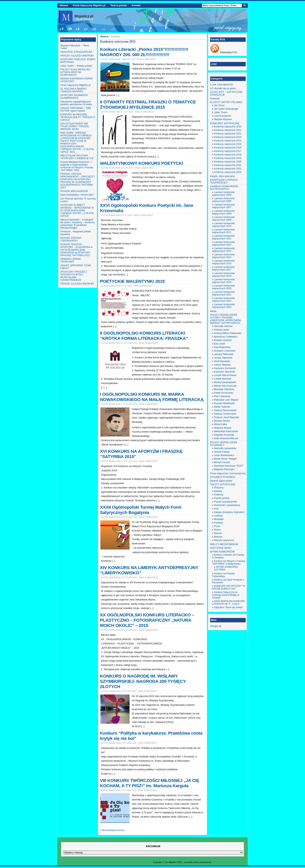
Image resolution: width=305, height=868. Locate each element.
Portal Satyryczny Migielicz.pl (89, 5)
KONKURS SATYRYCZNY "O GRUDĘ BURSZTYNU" (228, 587)
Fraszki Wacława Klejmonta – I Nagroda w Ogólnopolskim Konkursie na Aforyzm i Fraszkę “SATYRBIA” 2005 (77, 166)
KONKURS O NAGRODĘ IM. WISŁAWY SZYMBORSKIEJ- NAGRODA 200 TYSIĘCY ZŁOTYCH (143, 681)
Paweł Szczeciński (224, 393)
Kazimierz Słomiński (224, 372)
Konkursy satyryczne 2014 (228, 141)
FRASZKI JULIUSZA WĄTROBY (77, 56)
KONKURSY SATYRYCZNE (225, 123)
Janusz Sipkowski (223, 358)
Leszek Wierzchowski (225, 375)
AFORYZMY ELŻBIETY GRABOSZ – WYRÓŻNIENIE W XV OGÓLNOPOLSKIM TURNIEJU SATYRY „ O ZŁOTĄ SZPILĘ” (77, 211)
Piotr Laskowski (222, 396)
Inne (216, 509)
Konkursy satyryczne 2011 (228, 130)
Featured (215, 99)
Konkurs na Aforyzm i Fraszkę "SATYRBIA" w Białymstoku (228, 562)
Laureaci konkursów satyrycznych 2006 (223, 200)
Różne (217, 530)
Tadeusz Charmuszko (225, 414)
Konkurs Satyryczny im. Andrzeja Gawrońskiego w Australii (226, 595)
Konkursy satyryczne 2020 (228, 162)
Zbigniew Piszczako (224, 469)
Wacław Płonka (222, 421)
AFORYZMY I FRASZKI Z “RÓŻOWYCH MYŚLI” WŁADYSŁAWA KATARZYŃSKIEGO (74, 276)
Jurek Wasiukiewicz (224, 455)
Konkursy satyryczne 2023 (228, 172)
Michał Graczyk (222, 462)
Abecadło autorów (223, 326)
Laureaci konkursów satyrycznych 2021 (223, 293)
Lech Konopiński (223, 116)
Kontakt (136, 5)
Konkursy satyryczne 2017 (228, 151)
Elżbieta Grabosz (223, 340)
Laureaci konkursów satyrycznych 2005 (223, 194)
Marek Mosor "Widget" (226, 459)
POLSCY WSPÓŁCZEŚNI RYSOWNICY (224, 444)
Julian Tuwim (221, 112)
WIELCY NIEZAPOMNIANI (224, 544)
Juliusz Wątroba (222, 365)
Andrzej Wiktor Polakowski (227, 333)
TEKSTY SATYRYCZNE (223, 485)
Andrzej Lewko (221, 330)
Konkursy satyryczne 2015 (228, 144)
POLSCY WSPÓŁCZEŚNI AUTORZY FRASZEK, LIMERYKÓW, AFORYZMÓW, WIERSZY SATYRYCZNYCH (226, 319)
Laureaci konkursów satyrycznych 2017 (223, 268)
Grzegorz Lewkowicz (225, 351)
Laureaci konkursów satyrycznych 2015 (223, 256)
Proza (217, 526)
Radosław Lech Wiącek (226, 400)
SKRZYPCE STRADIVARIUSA (76, 52)
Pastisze (218, 523)
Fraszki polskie (222, 498)
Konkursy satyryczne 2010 (228, 127)
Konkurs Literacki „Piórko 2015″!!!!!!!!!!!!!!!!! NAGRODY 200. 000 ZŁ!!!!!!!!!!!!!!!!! (144, 52)
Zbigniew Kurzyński (224, 435)
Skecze (218, 533)
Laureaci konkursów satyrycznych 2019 (223, 281)
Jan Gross (219, 105)
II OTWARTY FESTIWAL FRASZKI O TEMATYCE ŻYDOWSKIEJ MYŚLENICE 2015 (148, 104)
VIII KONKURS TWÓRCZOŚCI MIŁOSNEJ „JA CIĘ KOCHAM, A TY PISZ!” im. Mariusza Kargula (150, 783)
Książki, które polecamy (222, 176)
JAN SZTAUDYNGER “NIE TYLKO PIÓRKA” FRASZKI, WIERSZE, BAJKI (75, 126)
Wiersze (218, 537)
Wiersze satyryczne (224, 540)
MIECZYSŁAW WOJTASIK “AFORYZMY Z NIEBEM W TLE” (77, 157)
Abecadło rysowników (225, 448)
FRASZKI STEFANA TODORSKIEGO (71, 239)
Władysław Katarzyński (226, 431)
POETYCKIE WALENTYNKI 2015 (132, 281)
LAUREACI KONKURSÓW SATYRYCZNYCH (224, 188)
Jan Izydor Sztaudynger (226, 109)
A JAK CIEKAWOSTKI (222, 85)
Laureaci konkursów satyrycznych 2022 (223, 300)
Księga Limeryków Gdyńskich (229, 512)
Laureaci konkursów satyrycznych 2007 (223, 206)
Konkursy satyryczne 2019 (228, 158)
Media (213, 311)
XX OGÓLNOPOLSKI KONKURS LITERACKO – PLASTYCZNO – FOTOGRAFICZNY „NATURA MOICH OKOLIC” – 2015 (147, 620)
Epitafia (218, 491)
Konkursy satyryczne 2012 (228, 134)
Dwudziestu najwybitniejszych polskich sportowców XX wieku (76, 103)
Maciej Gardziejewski (225, 382)
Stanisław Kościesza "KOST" (229, 466)
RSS (235, 52)
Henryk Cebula (222, 452)
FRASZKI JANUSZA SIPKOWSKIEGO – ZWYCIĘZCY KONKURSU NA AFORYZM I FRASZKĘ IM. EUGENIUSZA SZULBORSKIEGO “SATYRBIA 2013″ (78, 181)
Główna (64, 5)
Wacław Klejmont (223, 119)
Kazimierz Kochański (225, 368)
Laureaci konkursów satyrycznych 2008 (223, 212)
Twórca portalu (119, 5)
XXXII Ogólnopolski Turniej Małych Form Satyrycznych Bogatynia (141, 510)
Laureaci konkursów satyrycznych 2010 (223, 225)
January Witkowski (224, 354)
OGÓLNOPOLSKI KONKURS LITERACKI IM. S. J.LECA (228, 603)
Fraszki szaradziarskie (226, 502)
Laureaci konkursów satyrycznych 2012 (223, 237)
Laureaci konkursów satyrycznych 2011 (223, 231)
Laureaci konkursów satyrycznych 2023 (223, 306)
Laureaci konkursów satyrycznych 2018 (223, 275)
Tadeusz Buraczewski (225, 410)
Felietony (219, 495)
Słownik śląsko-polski (221, 481)
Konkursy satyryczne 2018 (228, 155)
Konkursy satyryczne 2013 (228, 137)
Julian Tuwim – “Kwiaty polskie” (77, 66)
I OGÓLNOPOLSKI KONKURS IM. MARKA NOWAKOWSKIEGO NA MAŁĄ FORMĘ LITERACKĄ (152, 397)
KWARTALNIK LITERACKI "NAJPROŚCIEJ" (224, 181)
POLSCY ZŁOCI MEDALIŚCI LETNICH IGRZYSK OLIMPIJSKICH (75, 72)
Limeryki (218, 516)
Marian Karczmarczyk (225, 386)
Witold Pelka (220, 424)
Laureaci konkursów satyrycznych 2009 (223, 219)
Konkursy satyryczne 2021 (228, 165)
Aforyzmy (219, 488)
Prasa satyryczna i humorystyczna (228, 473)
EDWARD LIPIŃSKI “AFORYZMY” (71, 260)
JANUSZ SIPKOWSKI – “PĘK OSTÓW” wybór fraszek (76, 109)
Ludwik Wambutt (223, 379)
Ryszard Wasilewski (224, 403)
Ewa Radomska (222, 347)
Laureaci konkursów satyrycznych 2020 (223, 287)
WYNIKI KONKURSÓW (222, 552)
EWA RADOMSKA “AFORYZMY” (77, 195)
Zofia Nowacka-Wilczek (226, 438)
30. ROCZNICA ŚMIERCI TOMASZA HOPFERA (73, 90)
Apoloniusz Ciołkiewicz (226, 337)
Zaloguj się (216, 626)
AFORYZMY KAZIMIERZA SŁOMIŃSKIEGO (74, 97)
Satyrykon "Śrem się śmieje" (229, 607)
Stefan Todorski (222, 407)
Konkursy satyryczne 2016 (228, 148)
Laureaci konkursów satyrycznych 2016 (223, 262)
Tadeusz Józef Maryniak (227, 417)
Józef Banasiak (222, 361)
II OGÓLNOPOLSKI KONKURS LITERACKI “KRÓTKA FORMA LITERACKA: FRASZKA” (144, 336)
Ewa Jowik (220, 344)
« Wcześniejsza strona (112, 830)
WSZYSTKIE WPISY (221, 548)
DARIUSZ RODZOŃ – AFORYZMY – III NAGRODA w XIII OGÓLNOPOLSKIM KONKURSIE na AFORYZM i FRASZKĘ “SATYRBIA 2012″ (76, 250)
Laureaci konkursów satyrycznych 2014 (223, 250)
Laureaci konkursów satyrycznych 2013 (223, 243)
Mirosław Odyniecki (224, 389)
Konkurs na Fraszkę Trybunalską (223, 575)
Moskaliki (219, 519)
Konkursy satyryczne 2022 (228, 169)
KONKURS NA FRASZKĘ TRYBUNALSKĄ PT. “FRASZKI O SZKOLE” (78, 117)
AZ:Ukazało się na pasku (223, 88)
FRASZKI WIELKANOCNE (74, 191)
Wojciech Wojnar (223, 428)
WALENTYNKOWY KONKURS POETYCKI (142, 163)
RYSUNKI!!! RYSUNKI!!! (223, 477)
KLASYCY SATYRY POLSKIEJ (226, 102)
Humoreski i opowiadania (227, 505)
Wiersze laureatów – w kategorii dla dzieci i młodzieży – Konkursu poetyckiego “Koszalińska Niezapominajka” (78, 224)
